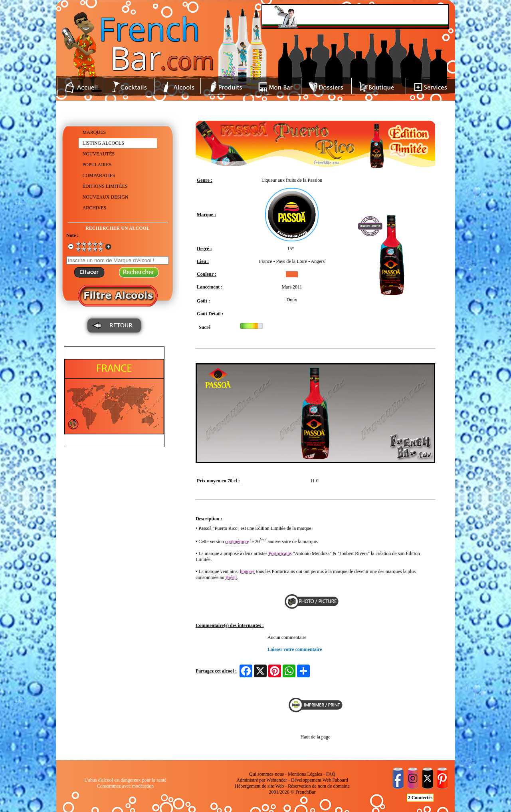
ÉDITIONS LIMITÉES (105, 186)
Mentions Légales (305, 774)
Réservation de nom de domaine (319, 786)
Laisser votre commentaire (295, 649)
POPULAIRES (97, 165)
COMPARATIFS (99, 175)
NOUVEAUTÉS (99, 154)
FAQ (331, 774)
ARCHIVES (95, 208)
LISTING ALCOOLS (103, 143)
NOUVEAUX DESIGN (106, 197)
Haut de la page (316, 737)
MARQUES (94, 132)
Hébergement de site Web (259, 786)
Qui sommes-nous (266, 774)
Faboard (340, 780)
